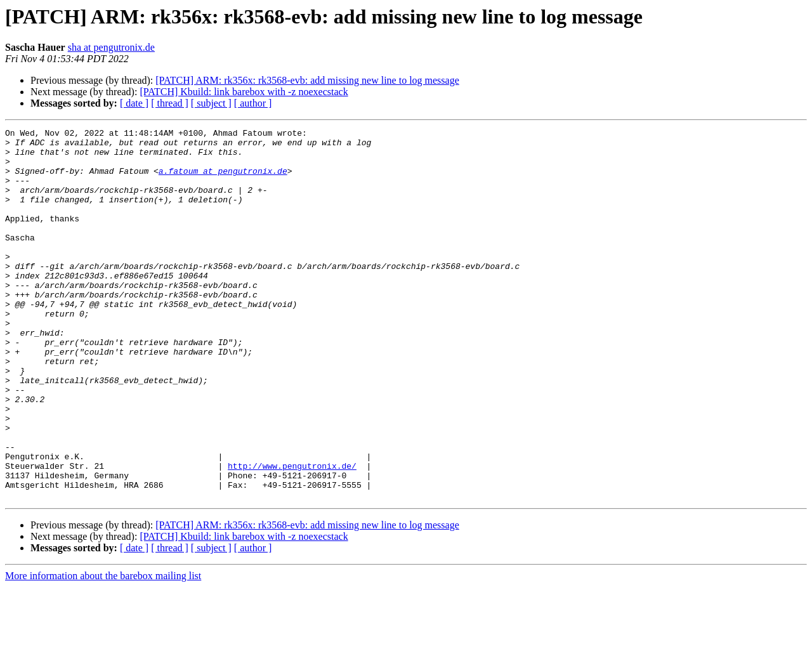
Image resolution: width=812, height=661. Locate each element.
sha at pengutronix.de (111, 47)
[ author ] (253, 103)
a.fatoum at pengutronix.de (223, 180)
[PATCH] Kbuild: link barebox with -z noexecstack (244, 92)
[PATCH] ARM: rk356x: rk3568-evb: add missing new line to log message (307, 80)
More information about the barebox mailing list (103, 650)
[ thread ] (170, 103)
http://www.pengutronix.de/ (292, 534)
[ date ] (134, 103)
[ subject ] (211, 103)
